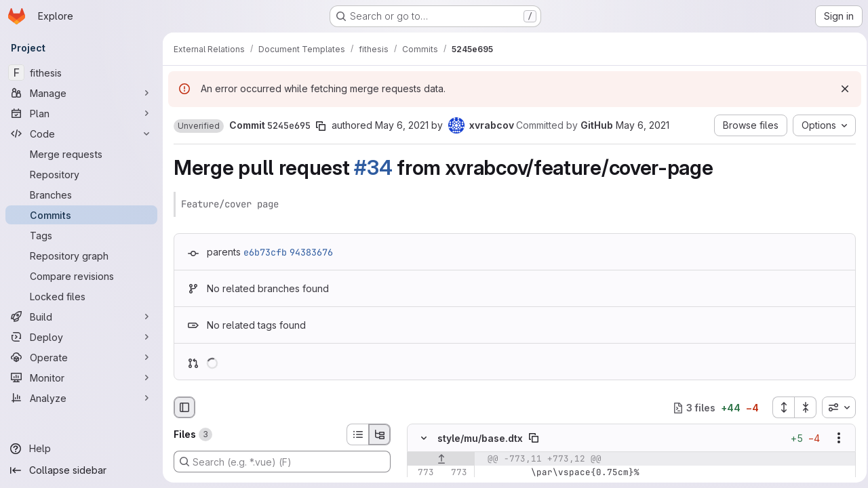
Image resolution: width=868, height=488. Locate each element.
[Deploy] (81, 337)
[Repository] (81, 174)
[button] (199, 126)
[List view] (357, 434)
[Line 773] (422, 473)
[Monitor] (81, 378)
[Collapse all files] (802, 407)
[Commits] (81, 215)
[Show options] (835, 439)
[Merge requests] (81, 154)
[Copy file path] (534, 439)
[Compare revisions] (81, 276)
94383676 (311, 252)
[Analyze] (81, 398)
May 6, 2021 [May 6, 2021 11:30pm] (402, 125)
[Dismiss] (841, 89)
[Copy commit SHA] (321, 126)
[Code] (81, 134)
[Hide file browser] (184, 407)
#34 (373, 167)
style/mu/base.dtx (480, 438)
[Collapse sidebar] (81, 470)
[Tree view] (380, 434)
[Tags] (81, 235)
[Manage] (81, 93)
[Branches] (81, 195)
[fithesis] (81, 73)
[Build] (81, 317)
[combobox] (835, 407)
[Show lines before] (441, 460)
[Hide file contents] (424, 439)
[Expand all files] (779, 407)
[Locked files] (81, 296)
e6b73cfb (265, 252)
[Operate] (81, 357)
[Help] (81, 449)
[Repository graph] (81, 256)
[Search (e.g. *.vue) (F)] (282, 462)
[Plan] (81, 113)
